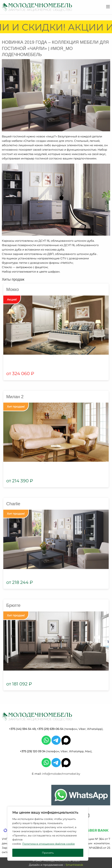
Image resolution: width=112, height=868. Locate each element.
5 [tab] (67, 463)
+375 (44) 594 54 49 (22, 729)
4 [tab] (62, 463)
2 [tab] (59, 356)
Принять (48, 853)
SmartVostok (74, 865)
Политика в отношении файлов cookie (48, 844)
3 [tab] (56, 463)
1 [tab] (53, 356)
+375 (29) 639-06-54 (50, 729)
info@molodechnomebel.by (61, 774)
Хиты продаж (13, 279)
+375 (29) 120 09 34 (33, 751)
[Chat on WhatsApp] (81, 795)
